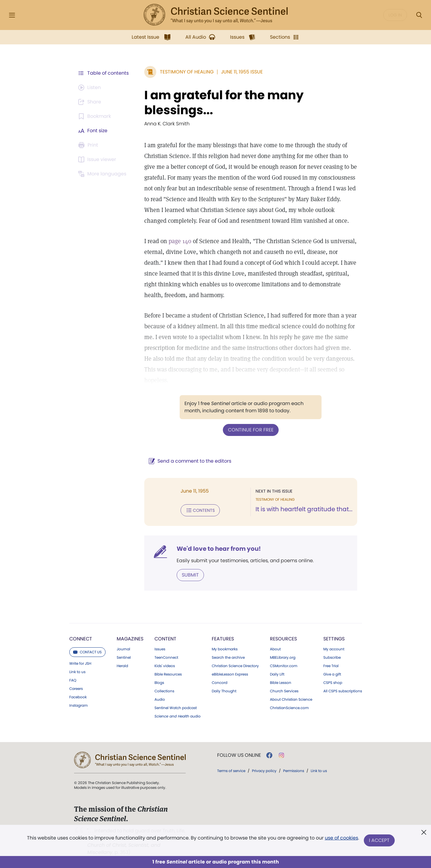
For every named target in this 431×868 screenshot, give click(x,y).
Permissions (294, 771)
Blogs (159, 683)
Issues (160, 649)
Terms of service (231, 771)
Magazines (130, 639)
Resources (283, 639)
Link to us (77, 672)
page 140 (180, 241)
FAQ (73, 680)
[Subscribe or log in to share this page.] (91, 102)
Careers (76, 689)
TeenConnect (166, 658)
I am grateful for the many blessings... (224, 103)
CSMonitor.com (284, 666)
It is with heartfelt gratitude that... (304, 509)
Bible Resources (168, 674)
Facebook (78, 697)
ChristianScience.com (289, 708)
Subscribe (332, 658)
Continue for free (251, 430)
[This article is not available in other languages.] (103, 174)
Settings (334, 639)
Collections (164, 691)
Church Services (284, 691)
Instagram (78, 705)
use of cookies (341, 838)
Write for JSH (80, 664)
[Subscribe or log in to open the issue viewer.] (98, 160)
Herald (122, 666)
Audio (160, 699)
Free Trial (331, 666)
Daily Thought (224, 691)
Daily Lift (277, 674)
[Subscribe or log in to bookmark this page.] (96, 116)
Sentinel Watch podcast (176, 708)
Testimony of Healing (187, 72)
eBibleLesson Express (230, 674)
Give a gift (332, 674)
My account (334, 649)
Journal (123, 649)
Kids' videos (165, 666)
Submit (190, 575)
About (275, 649)
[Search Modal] (419, 15)
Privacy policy (264, 771)
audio (178, 716)
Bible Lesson (281, 683)
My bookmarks (225, 649)
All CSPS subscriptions (343, 691)
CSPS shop (333, 683)
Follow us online (239, 755)
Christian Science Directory (235, 666)
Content (165, 639)
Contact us (87, 652)
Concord (220, 683)
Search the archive (228, 658)
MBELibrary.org (283, 658)
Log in (395, 15)
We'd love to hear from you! (219, 549)
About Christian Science (291, 699)
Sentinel (124, 658)
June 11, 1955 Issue (242, 72)
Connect (81, 639)
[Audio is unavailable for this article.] (90, 88)
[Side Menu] (12, 15)
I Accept (379, 840)
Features (223, 639)
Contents (200, 510)
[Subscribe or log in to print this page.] (89, 145)
